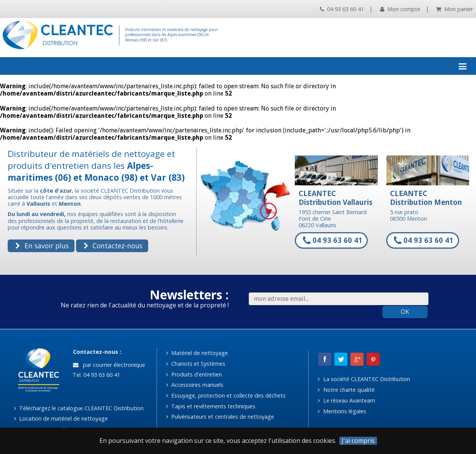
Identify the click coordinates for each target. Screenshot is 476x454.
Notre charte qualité (346, 390)
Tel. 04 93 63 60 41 (96, 375)
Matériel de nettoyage (197, 353)
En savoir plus (42, 246)
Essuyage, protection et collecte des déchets (226, 395)
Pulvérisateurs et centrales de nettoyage (220, 417)
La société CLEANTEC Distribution (364, 379)
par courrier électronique (109, 365)
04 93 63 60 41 (342, 9)
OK (405, 312)
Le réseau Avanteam (346, 400)
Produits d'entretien (194, 374)
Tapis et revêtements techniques (211, 406)
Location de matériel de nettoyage (61, 419)
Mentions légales (342, 411)
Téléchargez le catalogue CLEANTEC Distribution (79, 408)
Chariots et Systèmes (196, 364)
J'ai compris (358, 441)
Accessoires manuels (195, 385)
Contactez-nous (113, 246)
